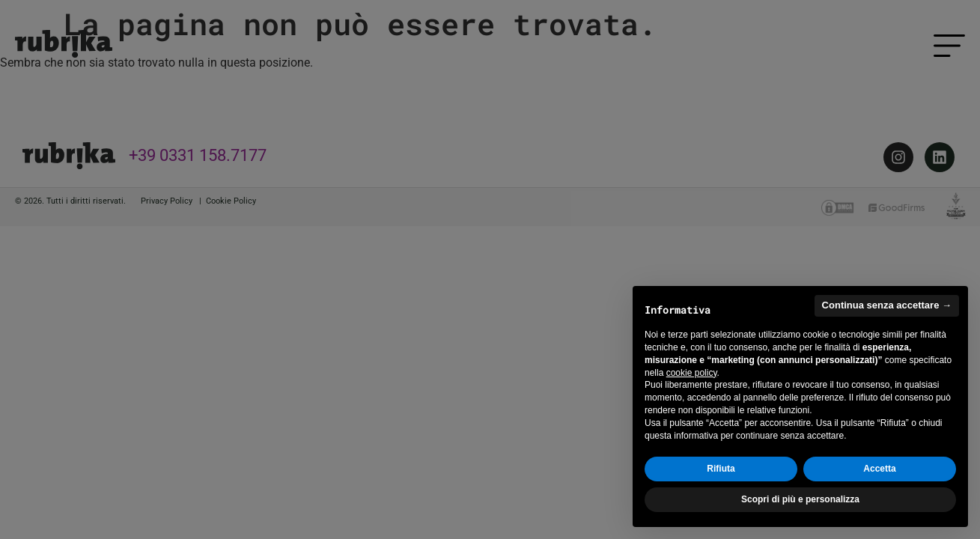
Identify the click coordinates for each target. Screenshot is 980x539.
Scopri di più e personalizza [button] (800, 499)
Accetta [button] (879, 469)
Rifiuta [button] (721, 469)
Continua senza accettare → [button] (887, 306)
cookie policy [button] (692, 373)
